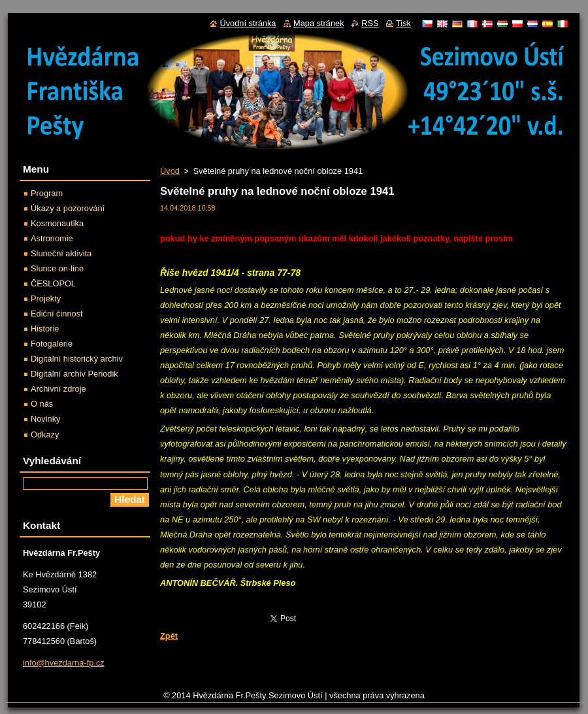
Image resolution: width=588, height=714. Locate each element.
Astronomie (52, 238)
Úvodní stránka (248, 23)
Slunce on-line (57, 268)
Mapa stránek (319, 23)
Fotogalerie (52, 344)
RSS (370, 23)
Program (47, 193)
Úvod (170, 171)
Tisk (403, 23)
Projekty (46, 298)
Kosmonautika (57, 223)
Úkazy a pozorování (68, 208)
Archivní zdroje (58, 389)
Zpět (169, 636)
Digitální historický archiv (77, 359)
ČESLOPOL (53, 283)
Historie (45, 329)
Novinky (46, 419)
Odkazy (45, 434)
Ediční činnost (57, 314)
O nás (42, 404)
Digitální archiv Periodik (74, 374)
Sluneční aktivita (61, 253)
